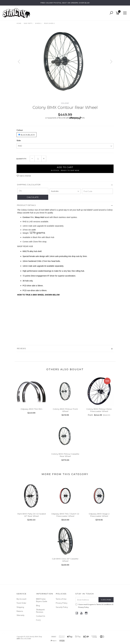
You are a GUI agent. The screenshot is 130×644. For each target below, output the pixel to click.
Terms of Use (61, 599)
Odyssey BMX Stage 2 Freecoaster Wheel (99, 515)
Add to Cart (65, 169)
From (99, 415)
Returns (20, 611)
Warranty (20, 615)
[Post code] (97, 191)
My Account (21, 599)
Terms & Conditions (104, 604)
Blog (38, 606)
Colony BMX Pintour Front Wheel (65, 410)
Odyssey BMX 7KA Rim (31, 409)
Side (19, 140)
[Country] (65, 191)
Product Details (26, 205)
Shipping (20, 607)
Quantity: (22, 159)
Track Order (21, 603)
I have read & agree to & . (94, 606)
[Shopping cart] (118, 13)
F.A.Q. (39, 620)
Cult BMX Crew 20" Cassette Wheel (65, 560)
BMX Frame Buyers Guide (42, 600)
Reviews (21, 348)
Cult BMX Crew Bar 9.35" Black (22, 633)
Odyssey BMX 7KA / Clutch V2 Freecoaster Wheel (65, 515)
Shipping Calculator (29, 185)
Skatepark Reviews (40, 611)
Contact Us (41, 616)
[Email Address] (87, 600)
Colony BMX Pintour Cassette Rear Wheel (65, 455)
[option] (65, 61)
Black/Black (27, 135)
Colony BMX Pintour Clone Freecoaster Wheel (99, 410)
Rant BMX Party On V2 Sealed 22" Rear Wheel (31, 515)
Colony (65, 103)
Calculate (33, 197)
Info (83, 118)
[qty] (33, 191)
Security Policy (62, 607)
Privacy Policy (62, 603)
